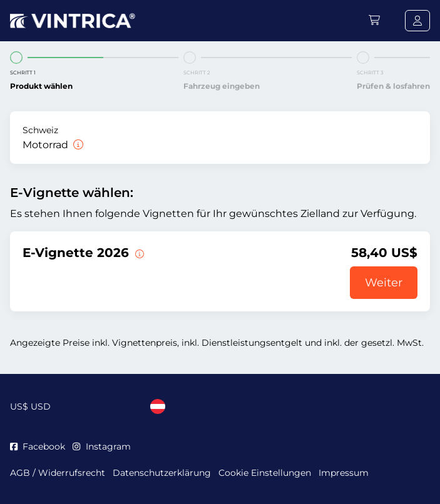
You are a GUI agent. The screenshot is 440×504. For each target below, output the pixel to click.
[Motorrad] (77, 145)
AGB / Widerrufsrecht (58, 473)
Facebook (38, 446)
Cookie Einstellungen (265, 473)
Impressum (344, 473)
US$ (30, 406)
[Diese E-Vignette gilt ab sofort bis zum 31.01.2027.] (138, 253)
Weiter (384, 283)
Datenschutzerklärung (162, 473)
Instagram (101, 446)
